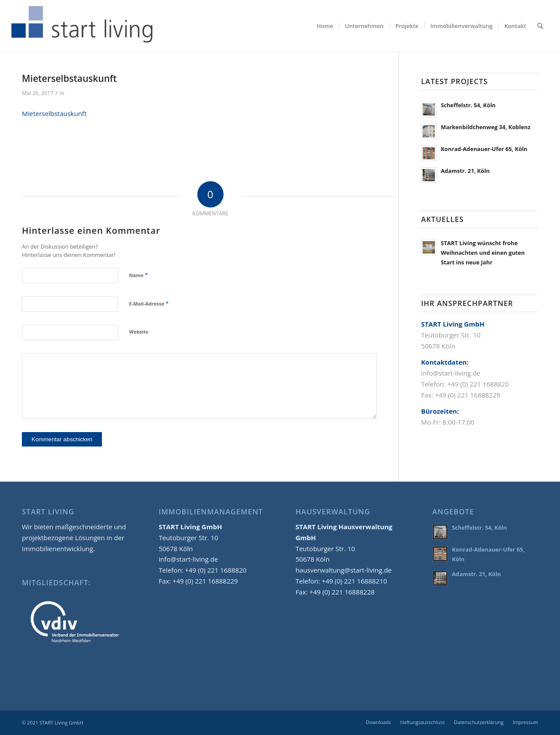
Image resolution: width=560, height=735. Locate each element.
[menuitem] (325, 26)
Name (138, 275)
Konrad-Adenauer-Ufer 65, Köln (484, 149)
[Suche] (540, 26)
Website (139, 332)
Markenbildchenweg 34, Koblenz (485, 127)
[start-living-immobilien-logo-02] (82, 26)
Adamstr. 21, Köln (465, 171)
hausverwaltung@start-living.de (343, 570)
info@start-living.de (188, 559)
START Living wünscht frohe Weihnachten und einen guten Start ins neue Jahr (483, 252)
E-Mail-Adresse (149, 303)
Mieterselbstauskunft (54, 113)
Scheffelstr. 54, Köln (468, 105)
